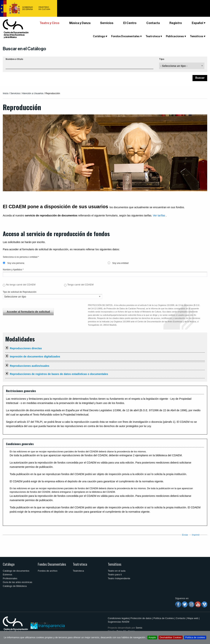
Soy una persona (13, 263)
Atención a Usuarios (33, 93)
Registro (176, 23)
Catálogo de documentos (16, 571)
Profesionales (10, 578)
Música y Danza (80, 23)
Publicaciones (175, 36)
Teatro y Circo (50, 23)
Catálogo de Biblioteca (15, 586)
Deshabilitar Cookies (171, 637)
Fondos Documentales (125, 36)
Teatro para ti (115, 575)
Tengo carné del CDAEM (80, 285)
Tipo (162, 59)
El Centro (130, 23)
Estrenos (8, 575)
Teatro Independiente (119, 578)
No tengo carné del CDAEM (21, 285)
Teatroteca (153, 36)
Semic (139, 628)
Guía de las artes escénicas (17, 582)
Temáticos (197, 36)
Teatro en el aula (117, 571)
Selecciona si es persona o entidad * (21, 257)
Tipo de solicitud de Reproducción (20, 292)
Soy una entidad (118, 263)
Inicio (6, 93)
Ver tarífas (159, 215)
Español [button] (197, 23)
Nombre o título (14, 59)
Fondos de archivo (48, 571)
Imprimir (196, 535)
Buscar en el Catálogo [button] (24, 49)
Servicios (107, 23)
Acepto (152, 637)
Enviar (185, 535)
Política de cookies (195, 637)
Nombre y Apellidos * (13, 270)
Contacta (153, 23)
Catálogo (99, 36)
